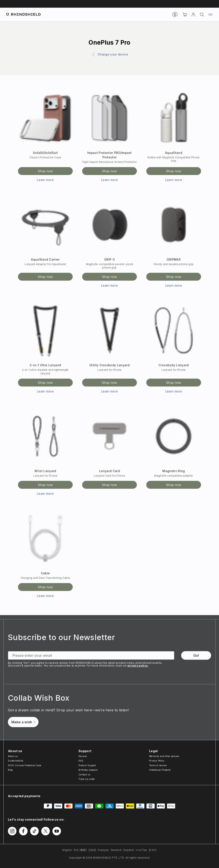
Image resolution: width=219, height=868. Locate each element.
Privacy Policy (157, 761)
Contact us (84, 775)
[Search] (202, 15)
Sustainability (16, 761)
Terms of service (158, 765)
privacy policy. (138, 666)
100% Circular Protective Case (24, 765)
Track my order (87, 779)
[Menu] (210, 15)
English (67, 850)
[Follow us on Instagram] (12, 831)
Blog (10, 770)
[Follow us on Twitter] (46, 831)
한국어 (153, 850)
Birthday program (88, 770)
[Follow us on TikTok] (34, 831)
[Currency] (175, 15)
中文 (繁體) (80, 850)
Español (129, 850)
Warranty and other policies (164, 756)
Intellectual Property (160, 770)
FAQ (81, 761)
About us (13, 756)
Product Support (87, 765)
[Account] (193, 15)
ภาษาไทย (141, 850)
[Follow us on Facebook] (23, 831)
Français (104, 850)
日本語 (92, 850)
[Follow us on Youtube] (57, 831)
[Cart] (185, 15)
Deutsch (116, 850)
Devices (83, 756)
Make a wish (23, 722)
